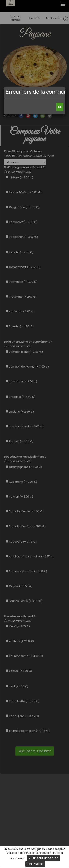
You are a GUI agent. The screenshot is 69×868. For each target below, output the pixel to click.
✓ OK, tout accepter (43, 858)
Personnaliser (35, 864)
